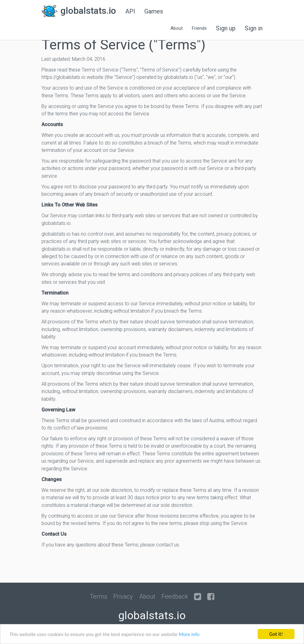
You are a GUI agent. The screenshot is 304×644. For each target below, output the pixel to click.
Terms (98, 596)
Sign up (226, 28)
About (147, 596)
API (130, 11)
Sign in (254, 28)
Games (154, 11)
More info (189, 634)
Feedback (175, 596)
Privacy (123, 596)
